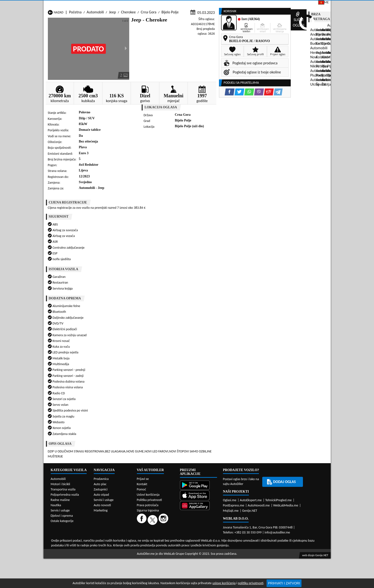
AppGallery (220, 5)
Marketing (248, 5)
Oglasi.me (230, 470)
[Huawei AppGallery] (198, 476)
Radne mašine (60, 470)
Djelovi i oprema (62, 485)
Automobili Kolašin (114, 389)
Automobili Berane (166, 380)
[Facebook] (142, 489)
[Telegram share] (229, 152)
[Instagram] (164, 489)
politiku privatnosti (251, 583)
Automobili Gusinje (218, 384)
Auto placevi (135, 36)
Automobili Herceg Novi (66, 389)
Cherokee (128, 46)
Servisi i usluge (234, 36)
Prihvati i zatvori (284, 583)
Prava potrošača (148, 475)
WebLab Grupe (174, 523)
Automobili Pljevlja (218, 393)
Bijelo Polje (170, 46)
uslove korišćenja (224, 583)
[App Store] (198, 465)
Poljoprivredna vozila (65, 464)
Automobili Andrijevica (66, 380)
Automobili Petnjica (115, 393)
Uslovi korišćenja (148, 464)
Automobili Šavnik (114, 402)
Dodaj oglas (315, 36)
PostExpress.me (234, 475)
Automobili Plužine (62, 398)
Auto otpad (101, 464)
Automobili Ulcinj (61, 402)
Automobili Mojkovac (219, 389)
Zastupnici (167, 36)
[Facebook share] (181, 152)
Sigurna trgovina (148, 480)
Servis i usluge (60, 480)
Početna (75, 46)
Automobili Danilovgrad (170, 384)
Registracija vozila (276, 36)
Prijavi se (297, 4)
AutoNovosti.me (259, 475)
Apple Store (190, 4)
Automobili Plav (163, 393)
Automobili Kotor (165, 389)
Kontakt (273, 4)
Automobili (95, 46)
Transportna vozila (63, 459)
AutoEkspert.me (251, 470)
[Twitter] (153, 489)
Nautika (56, 475)
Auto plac (100, 454)
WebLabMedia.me (286, 475)
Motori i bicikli (60, 454)
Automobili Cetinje (114, 384)
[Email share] (220, 152)
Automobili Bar (111, 380)
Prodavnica (101, 448)
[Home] (48, 36)
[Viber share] (210, 152)
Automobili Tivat (216, 398)
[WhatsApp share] (200, 152)
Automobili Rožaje (165, 398)
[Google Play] (198, 455)
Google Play (160, 4)
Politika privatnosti (149, 470)
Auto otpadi (199, 36)
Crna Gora (148, 46)
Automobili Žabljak (166, 402)
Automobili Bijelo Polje (220, 380)
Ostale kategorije (62, 491)
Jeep (112, 46)
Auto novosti (102, 475)
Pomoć (142, 459)
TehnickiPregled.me (278, 470)
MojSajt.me (231, 480)
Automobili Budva (62, 384)
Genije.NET (250, 480)
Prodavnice (102, 36)
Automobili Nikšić (61, 393)
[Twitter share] (191, 152)
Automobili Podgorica (116, 398)
